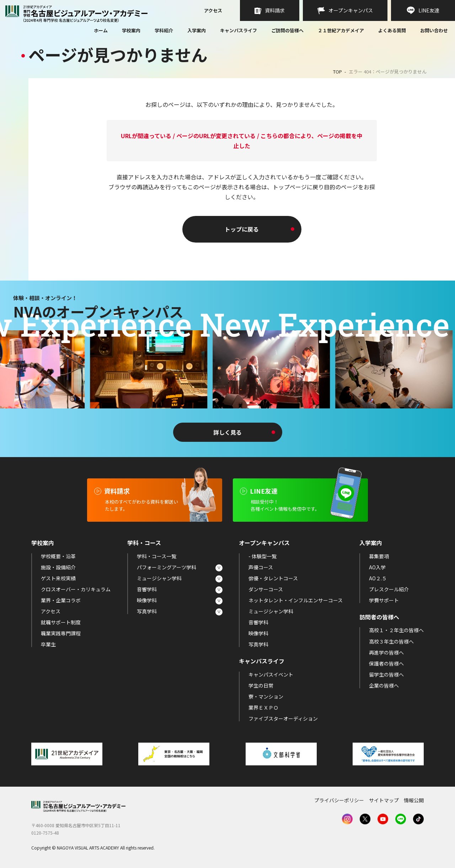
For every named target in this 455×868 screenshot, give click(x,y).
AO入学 (377, 567)
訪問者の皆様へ (379, 617)
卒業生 (48, 644)
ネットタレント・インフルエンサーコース (296, 600)
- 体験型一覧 (263, 556)
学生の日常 (261, 685)
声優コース (261, 567)
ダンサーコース (266, 589)
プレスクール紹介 (389, 589)
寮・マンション (266, 696)
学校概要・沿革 (58, 556)
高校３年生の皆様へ (391, 641)
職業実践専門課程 (61, 633)
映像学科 (147, 600)
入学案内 (197, 30)
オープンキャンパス (264, 543)
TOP (338, 72)
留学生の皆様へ (386, 674)
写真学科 (147, 611)
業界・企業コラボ (61, 600)
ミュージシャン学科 (159, 578)
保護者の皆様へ (386, 663)
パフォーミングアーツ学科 (167, 567)
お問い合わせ (434, 31)
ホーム (101, 31)
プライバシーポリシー (339, 800)
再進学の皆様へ (386, 652)
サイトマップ (384, 800)
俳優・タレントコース (273, 578)
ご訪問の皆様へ (287, 30)
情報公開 (414, 800)
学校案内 (131, 30)
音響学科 (147, 589)
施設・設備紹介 (58, 567)
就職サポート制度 (61, 622)
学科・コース (144, 543)
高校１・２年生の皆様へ (396, 630)
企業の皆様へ (384, 685)
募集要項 (379, 556)
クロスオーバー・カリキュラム (76, 589)
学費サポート (384, 600)
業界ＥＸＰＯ (263, 707)
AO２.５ (378, 578)
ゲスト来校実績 (58, 578)
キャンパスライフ (239, 30)
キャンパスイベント (271, 674)
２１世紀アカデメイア (341, 30)
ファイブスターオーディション (283, 718)
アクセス (213, 11)
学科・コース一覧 (157, 556)
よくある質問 (392, 31)
